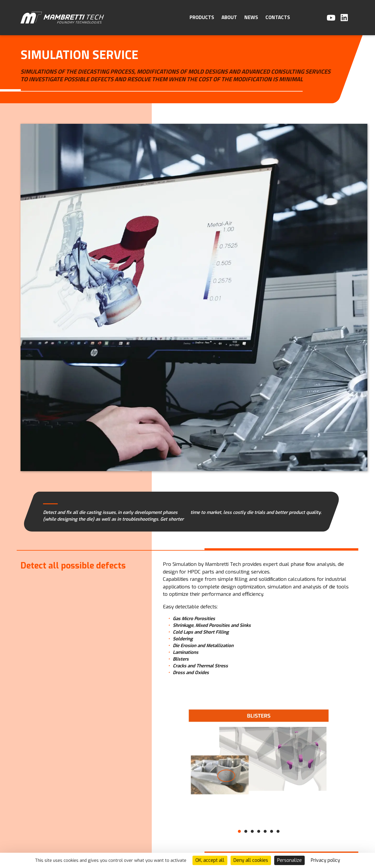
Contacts (278, 17)
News (251, 17)
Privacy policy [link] (325, 860)
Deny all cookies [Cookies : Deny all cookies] (251, 860)
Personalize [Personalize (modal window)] (289, 860)
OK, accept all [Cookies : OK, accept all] (210, 860)
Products (202, 17)
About (229, 17)
